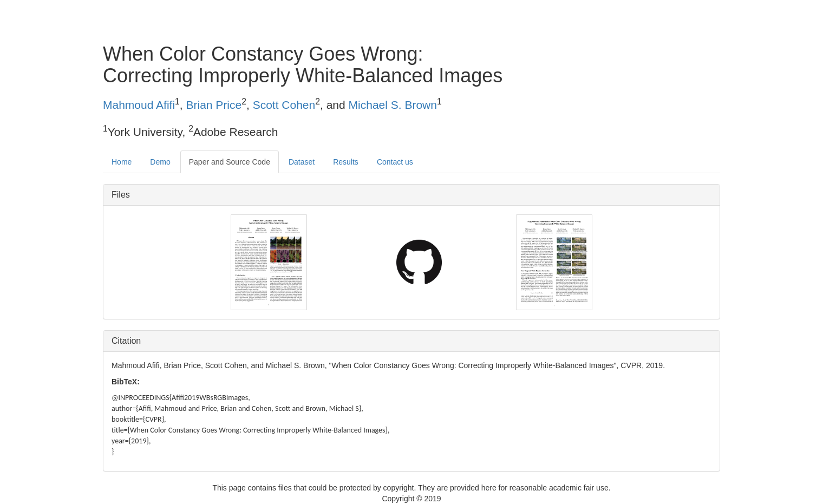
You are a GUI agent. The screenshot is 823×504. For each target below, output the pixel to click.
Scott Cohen (284, 105)
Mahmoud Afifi (139, 105)
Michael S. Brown (393, 105)
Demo (160, 162)
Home (122, 162)
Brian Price (214, 105)
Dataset (302, 162)
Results (346, 162)
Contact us (395, 162)
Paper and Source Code (230, 162)
